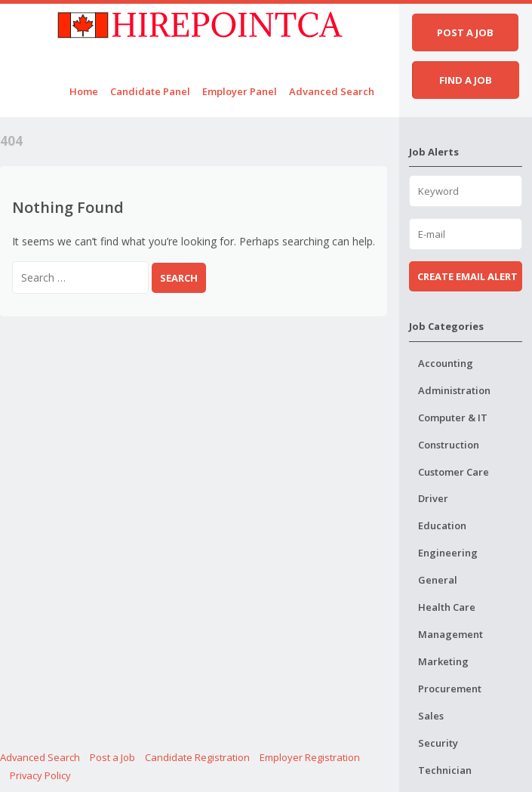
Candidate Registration (197, 757)
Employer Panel (240, 91)
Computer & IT (453, 418)
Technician (445, 770)
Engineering (448, 553)
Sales (431, 716)
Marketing (443, 661)
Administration (454, 390)
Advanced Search (332, 91)
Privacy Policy (40, 775)
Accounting (446, 363)
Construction (449, 445)
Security (438, 743)
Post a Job (112, 757)
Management (451, 634)
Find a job (466, 80)
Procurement (450, 689)
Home (84, 91)
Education (442, 525)
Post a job (465, 32)
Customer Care (454, 472)
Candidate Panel (150, 91)
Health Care (447, 607)
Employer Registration (310, 757)
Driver (433, 498)
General (438, 580)
